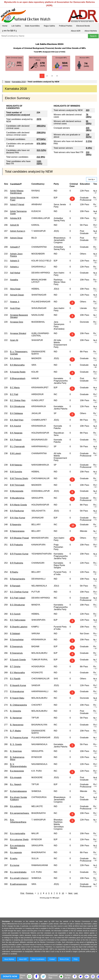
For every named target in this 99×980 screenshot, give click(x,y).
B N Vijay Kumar (18, 518)
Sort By (92, 179)
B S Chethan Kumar (19, 592)
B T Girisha (15, 667)
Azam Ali (14, 340)
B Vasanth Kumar (18, 685)
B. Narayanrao (17, 725)
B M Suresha (16, 472)
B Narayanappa (17, 531)
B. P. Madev (16, 731)
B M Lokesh (15, 453)
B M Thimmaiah (17, 485)
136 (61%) (89, 136)
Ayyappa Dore (17, 322)
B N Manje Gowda (18, 505)
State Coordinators (38, 959)
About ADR (76, 31)
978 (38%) (41, 144)
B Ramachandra (18, 579)
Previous (30, 893)
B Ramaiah (15, 586)
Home (5, 26)
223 (88, 110)
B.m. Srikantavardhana (18, 821)
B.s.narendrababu (18, 872)
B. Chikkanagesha (18, 705)
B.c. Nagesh (16, 784)
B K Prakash (16, 440)
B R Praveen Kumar (19, 554)
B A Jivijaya (15, 358)
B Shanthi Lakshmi (19, 627)
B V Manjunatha (17, 673)
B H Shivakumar (18, 406)
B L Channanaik (17, 446)
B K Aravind (15, 426)
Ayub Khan (15, 308)
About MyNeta (91, 31)
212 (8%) (41, 157)
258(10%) (41, 133)
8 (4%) (89, 148)
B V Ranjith (15, 679)
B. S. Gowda (16, 744)
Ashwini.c (14, 267)
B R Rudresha (17, 563)
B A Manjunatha (17, 365)
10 (63, 893)
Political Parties (66, 26)
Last (76, 893)
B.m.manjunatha (18, 833)
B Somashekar (17, 640)
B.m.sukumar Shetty (19, 839)
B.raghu (14, 858)
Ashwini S (15, 261)
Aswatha (14, 280)
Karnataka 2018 (19, 82)
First (22, 893)
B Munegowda (17, 491)
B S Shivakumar (17, 605)
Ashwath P (15, 247)
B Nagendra (16, 525)
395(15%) (41, 126)
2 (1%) (89, 141)
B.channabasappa (18, 791)
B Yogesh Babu (17, 698)
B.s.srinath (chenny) (19, 878)
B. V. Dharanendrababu (18, 765)
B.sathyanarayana (18, 884)
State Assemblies (32, 26)
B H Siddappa (16, 413)
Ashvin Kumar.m (18, 231)
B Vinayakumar (17, 691)
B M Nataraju (16, 465)
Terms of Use (64, 959)
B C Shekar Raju (18, 400)
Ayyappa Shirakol (18, 333)
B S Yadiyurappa (18, 620)
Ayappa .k (15, 302)
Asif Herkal (15, 273)
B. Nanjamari (16, 718)
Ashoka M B (16, 218)
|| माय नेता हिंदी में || (9, 31)
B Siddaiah (15, 634)
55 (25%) (89, 122)
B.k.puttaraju (16, 806)
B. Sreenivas (16, 751)
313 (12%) (41, 150)
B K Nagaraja (16, 433)
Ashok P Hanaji (17, 204)
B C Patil (14, 394)
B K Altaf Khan (17, 420)
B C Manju (15, 388)
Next (71, 893)
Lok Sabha (16, 26)
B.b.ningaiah (16, 777)
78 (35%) (89, 116)
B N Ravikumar (17, 511)
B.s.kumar (15, 865)
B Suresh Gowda (18, 660)
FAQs (76, 959)
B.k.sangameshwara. (20, 813)
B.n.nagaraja (16, 852)
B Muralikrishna (17, 498)
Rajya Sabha (49, 26)
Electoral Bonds (83, 26)
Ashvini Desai (16, 238)
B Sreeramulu (16, 647)
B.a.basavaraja (17, 771)
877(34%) (41, 139)
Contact (52, 959)
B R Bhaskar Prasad (19, 538)
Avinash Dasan (17, 295)
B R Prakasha (16, 545)
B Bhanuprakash (18, 378)
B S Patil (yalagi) (18, 598)
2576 (39, 119)
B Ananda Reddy (18, 372)
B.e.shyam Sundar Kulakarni (19, 798)
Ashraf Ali (14, 225)
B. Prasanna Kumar (19, 738)
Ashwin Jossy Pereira (16, 255)
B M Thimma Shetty (19, 478)
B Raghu (14, 572)
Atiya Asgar (15, 289)
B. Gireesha (15, 711)
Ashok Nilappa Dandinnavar (17, 192)
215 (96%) (89, 129)
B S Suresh (15, 614)
